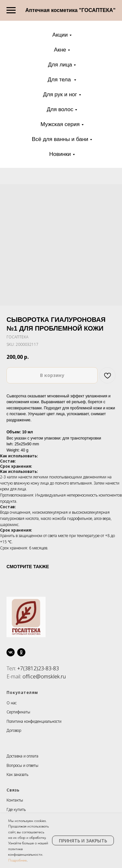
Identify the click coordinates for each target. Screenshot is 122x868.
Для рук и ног (60, 94)
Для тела (60, 80)
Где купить (16, 809)
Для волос (60, 109)
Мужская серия (60, 124)
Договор (14, 730)
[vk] (11, 652)
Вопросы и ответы (22, 765)
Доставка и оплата (22, 756)
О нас (12, 703)
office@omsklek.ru (44, 676)
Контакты (15, 800)
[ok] (21, 652)
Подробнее (17, 860)
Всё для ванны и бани (60, 139)
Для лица (60, 65)
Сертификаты (18, 712)
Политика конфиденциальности (34, 721)
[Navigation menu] (11, 10)
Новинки (60, 154)
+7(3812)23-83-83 (38, 668)
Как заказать (17, 774)
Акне (60, 50)
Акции (60, 35)
